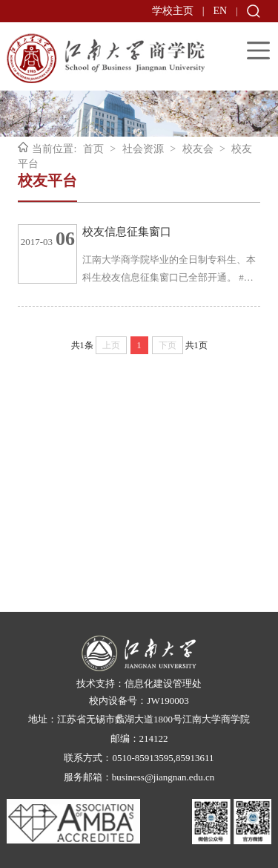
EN (221, 11)
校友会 (198, 149)
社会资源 (143, 149)
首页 (93, 149)
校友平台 (47, 180)
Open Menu (258, 50)
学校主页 (173, 11)
